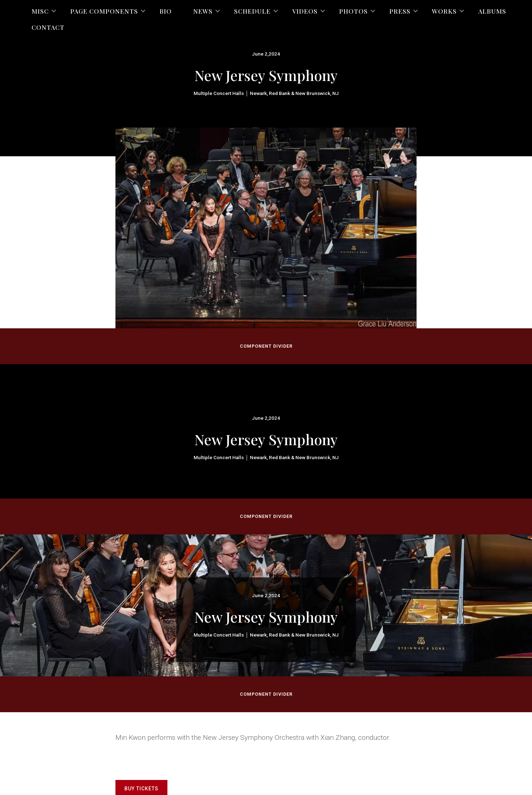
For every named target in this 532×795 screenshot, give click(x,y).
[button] (40, 11)
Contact (48, 27)
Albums (492, 11)
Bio (166, 11)
